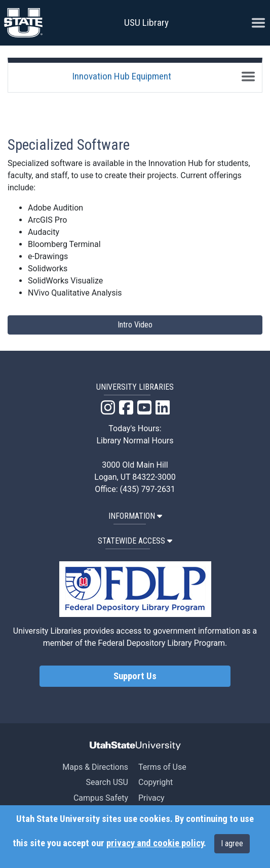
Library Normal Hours (135, 441)
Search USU (107, 782)
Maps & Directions (95, 767)
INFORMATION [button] (135, 516)
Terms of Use (162, 767)
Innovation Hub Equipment (122, 76)
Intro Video (135, 325)
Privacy (151, 798)
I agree (232, 843)
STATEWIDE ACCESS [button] (135, 541)
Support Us (135, 676)
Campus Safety (101, 798)
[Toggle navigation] (248, 76)
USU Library (146, 23)
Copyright (156, 782)
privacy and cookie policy (155, 843)
